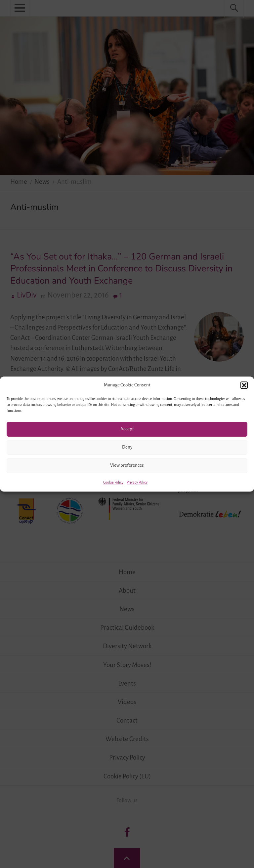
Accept (127, 429)
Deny (127, 447)
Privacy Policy (137, 482)
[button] (244, 385)
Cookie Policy (113, 482)
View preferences (127, 465)
